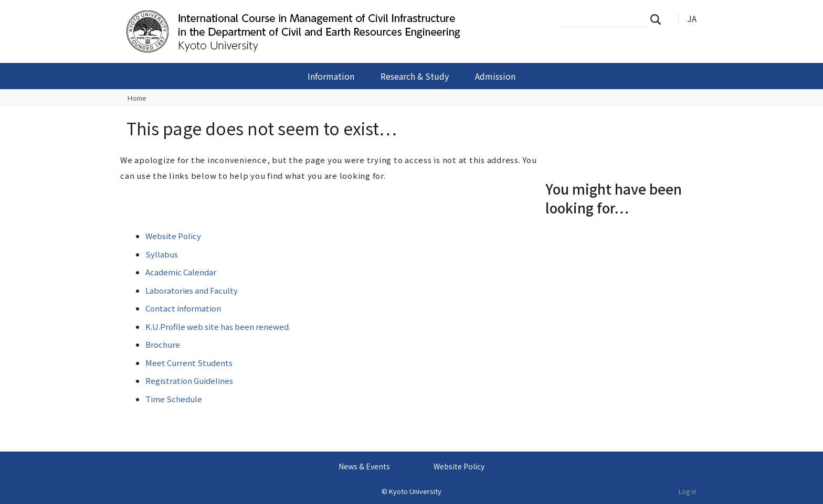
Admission (495, 76)
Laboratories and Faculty (192, 290)
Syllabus (162, 254)
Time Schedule (174, 399)
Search (659, 19)
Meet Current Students (189, 363)
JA (692, 18)
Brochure (163, 344)
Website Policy (173, 236)
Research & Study (415, 76)
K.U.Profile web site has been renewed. (218, 326)
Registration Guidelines (189, 380)
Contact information (183, 308)
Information (331, 76)
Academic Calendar (181, 272)
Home (137, 98)
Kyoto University (415, 491)
